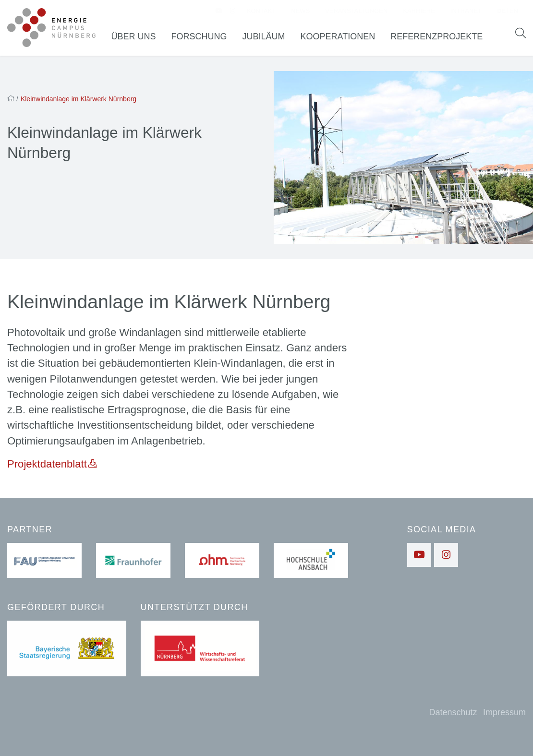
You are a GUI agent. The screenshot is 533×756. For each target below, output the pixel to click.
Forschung (204, 38)
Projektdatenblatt (47, 467)
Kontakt (261, 12)
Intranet (466, 12)
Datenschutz (453, 712)
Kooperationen (343, 38)
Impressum (504, 712)
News (300, 12)
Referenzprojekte (441, 38)
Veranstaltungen (356, 12)
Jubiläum (269, 38)
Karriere (419, 12)
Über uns (139, 38)
